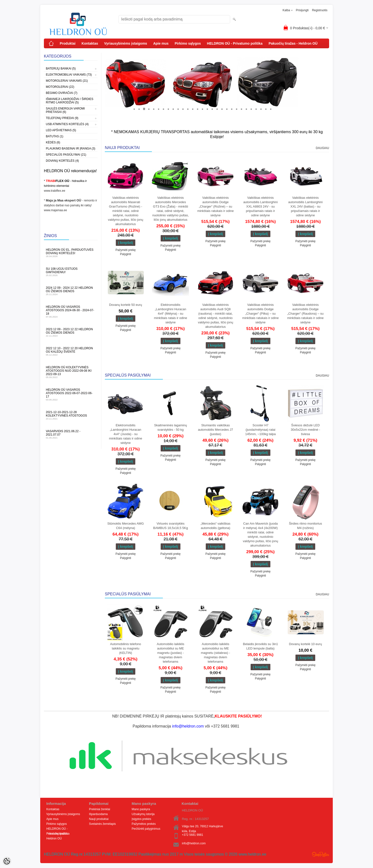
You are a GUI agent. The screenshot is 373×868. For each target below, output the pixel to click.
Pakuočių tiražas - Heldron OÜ (293, 43)
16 (207, 109)
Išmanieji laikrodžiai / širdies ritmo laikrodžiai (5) (70, 101)
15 (202, 109)
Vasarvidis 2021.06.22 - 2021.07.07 (71, 434)
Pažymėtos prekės (144, 824)
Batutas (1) (55, 136)
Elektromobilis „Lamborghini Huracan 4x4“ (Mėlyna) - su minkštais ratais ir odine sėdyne (171, 314)
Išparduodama (98, 814)
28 (266, 109)
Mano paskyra (141, 809)
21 (232, 109)
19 (222, 109)
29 (271, 109)
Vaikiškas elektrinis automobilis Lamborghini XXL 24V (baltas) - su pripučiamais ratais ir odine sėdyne (305, 206)
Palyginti (125, 254)
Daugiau (322, 148)
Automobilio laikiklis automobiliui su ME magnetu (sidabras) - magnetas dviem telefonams (216, 653)
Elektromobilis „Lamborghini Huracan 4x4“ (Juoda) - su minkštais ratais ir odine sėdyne (126, 434)
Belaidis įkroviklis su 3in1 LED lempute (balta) (260, 646)
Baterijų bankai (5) (61, 69)
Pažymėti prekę (126, 250)
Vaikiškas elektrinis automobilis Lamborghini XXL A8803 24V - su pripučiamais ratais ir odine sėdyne (260, 206)
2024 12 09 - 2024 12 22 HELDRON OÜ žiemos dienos (71, 291)
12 (188, 109)
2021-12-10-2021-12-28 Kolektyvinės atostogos (71, 415)
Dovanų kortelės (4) (62, 161)
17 (212, 109)
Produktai (68, 43)
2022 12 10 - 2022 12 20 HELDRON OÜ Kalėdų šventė (71, 351)
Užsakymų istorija (143, 814)
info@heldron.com (194, 843)
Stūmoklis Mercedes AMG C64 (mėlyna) (126, 526)
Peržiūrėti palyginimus (146, 829)
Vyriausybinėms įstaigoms (126, 43)
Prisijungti (302, 10)
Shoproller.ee (321, 854)
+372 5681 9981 (192, 835)
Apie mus (161, 43)
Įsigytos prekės (141, 819)
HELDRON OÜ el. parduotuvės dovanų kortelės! (71, 253)
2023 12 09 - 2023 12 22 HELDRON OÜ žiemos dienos (71, 332)
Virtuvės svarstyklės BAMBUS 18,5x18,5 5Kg (170, 526)
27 (261, 109)
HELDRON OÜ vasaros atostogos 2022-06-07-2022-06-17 (71, 394)
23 (241, 109)
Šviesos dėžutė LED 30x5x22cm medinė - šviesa (305, 430)
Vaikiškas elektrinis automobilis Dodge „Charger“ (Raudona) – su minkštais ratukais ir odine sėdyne (305, 314)
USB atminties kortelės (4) (67, 124)
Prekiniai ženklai (100, 809)
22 (236, 109)
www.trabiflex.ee (54, 191)
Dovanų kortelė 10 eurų (305, 644)
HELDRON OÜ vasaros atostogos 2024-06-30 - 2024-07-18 (71, 312)
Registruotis (320, 10)
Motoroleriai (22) (60, 87)
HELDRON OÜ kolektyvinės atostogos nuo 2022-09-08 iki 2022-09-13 (71, 372)
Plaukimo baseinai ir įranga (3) (71, 149)
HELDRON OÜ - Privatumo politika (235, 43)
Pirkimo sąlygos (188, 43)
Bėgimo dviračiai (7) (62, 93)
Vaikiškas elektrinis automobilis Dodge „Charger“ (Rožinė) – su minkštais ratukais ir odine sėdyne (216, 206)
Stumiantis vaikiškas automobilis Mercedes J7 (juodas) (216, 430)
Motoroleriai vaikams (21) (67, 81)
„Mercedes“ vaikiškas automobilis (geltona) (216, 526)
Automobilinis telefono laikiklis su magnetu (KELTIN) (125, 648)
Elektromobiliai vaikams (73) (69, 75)
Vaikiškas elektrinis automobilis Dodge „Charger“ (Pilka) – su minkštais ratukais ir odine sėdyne (261, 314)
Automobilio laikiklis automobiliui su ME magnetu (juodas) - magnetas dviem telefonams (171, 653)
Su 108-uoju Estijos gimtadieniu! (71, 272)
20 (227, 109)
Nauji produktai (99, 819)
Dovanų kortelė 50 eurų (125, 305)
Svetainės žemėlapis (102, 824)
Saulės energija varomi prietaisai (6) (65, 110)
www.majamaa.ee (55, 210)
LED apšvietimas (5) (61, 130)
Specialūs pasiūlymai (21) (66, 155)
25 (251, 109)
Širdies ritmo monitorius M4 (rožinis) (305, 526)
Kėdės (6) (53, 142)
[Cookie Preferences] (7, 861)
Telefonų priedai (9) (62, 118)
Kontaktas (90, 43)
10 (178, 109)
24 (246, 109)
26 (256, 109)
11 (183, 109)
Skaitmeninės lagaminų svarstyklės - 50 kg (170, 427)
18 (217, 109)
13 (193, 109)
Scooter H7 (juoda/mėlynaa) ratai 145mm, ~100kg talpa (260, 430)
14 (197, 109)
